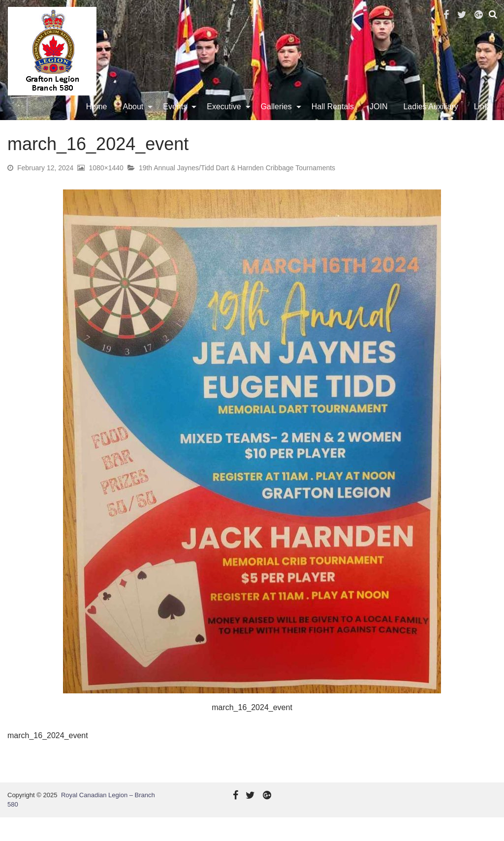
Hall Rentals (335, 118)
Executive (226, 118)
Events (177, 118)
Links (485, 118)
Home (99, 118)
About (135, 118)
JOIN (380, 118)
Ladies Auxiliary (432, 118)
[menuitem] (99, 119)
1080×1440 (106, 191)
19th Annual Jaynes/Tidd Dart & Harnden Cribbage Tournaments (237, 191)
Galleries (278, 118)
